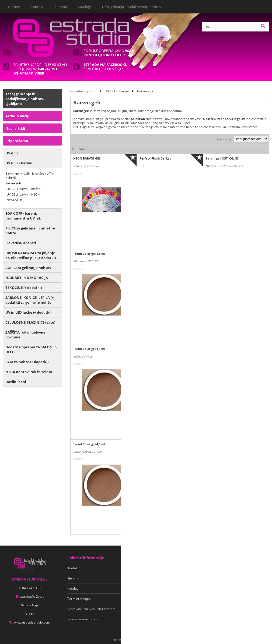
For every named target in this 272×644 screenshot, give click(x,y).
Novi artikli (15, 128)
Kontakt (37, 7)
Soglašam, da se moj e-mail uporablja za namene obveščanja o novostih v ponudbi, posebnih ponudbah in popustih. (232, 585)
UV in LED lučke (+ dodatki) (28, 312)
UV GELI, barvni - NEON (23, 194)
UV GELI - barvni (19, 163)
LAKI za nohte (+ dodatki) (27, 362)
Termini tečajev (79, 599)
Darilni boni (16, 382)
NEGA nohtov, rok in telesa (29, 372)
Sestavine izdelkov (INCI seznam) (92, 609)
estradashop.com (83, 91)
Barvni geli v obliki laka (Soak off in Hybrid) (30, 175)
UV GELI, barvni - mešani (24, 189)
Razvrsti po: (224, 139)
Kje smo (61, 7)
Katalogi (84, 7)
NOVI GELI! (14, 200)
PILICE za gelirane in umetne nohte (30, 231)
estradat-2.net (32, 597)
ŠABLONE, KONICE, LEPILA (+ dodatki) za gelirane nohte (29, 300)
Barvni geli (13, 183)
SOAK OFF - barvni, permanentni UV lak (23, 216)
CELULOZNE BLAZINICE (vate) (30, 322)
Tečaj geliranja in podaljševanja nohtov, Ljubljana (25, 99)
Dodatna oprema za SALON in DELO (31, 349)
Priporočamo (17, 141)
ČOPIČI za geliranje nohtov (28, 268)
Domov (14, 7)
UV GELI (12, 153)
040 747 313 (31, 588)
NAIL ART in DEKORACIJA (27, 278)
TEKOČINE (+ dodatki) (24, 288)
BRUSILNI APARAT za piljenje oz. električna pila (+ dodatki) (31, 255)
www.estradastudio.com (32, 622)
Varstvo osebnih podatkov (151, 578)
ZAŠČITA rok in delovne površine (25, 335)
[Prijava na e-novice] (264, 568)
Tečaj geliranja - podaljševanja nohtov (131, 7)
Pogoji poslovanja (145, 568)
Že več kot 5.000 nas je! (106, 67)
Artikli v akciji (17, 116)
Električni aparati (21, 243)
